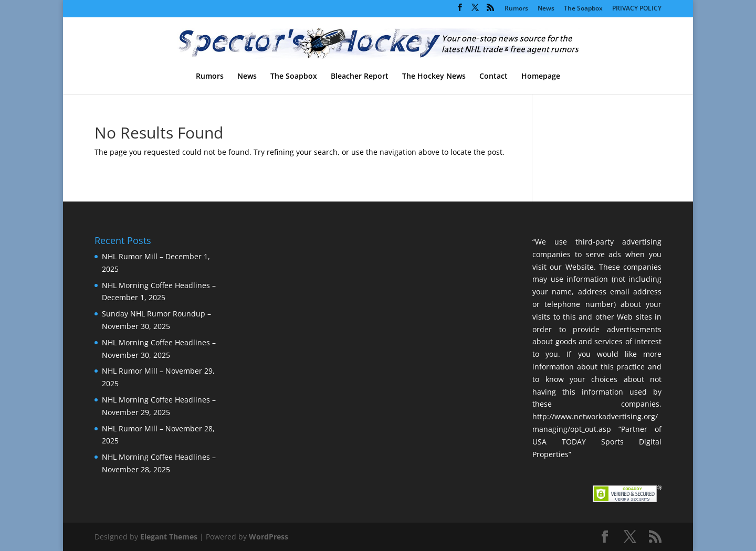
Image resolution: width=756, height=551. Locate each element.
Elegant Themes (169, 537)
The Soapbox (583, 9)
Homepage (541, 77)
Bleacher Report (360, 77)
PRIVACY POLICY (637, 9)
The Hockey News (434, 77)
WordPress (269, 537)
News (546, 9)
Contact (493, 77)
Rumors (516, 9)
